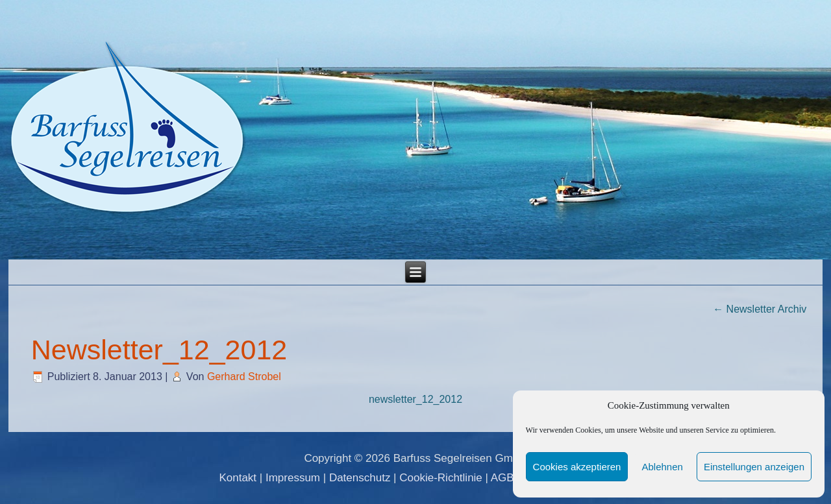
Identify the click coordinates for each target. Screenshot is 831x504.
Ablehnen (662, 467)
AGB (502, 478)
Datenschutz (360, 478)
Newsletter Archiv (760, 309)
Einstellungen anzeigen (754, 467)
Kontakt (238, 478)
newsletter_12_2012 (415, 399)
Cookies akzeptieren (577, 467)
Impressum (293, 478)
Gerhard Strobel (244, 377)
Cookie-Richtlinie (441, 478)
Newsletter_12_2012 (159, 350)
